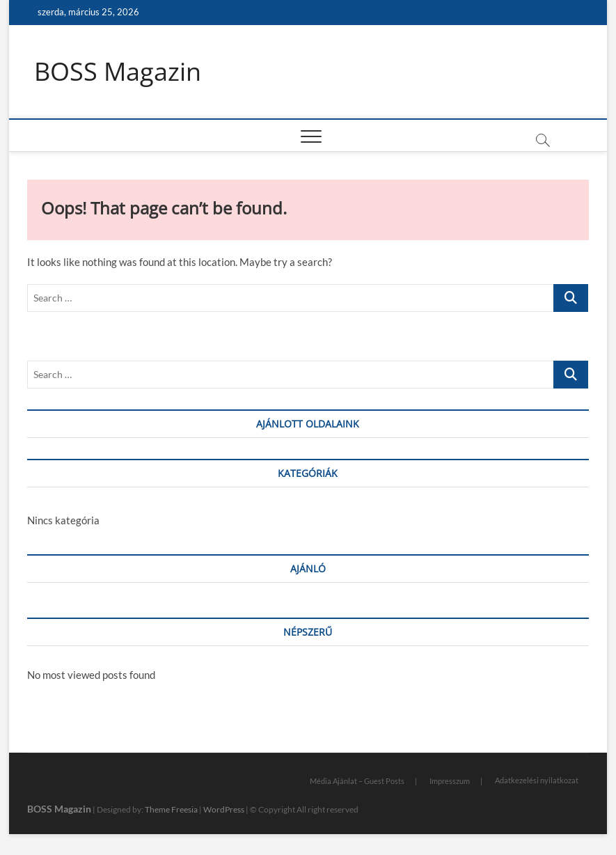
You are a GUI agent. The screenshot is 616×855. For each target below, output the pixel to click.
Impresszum (450, 781)
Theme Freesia (171, 809)
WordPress (224, 809)
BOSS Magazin (118, 72)
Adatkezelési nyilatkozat (537, 780)
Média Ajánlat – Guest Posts (357, 781)
